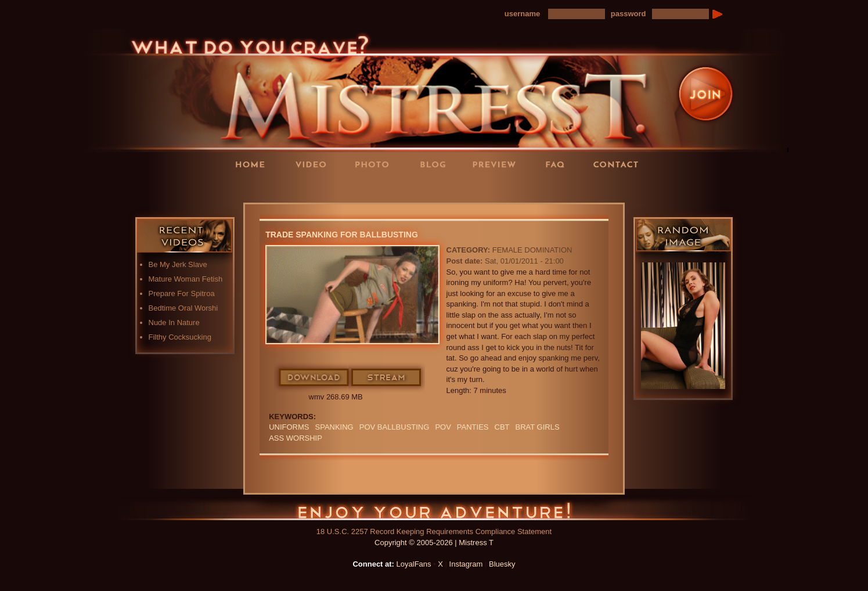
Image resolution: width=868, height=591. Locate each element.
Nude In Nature (174, 322)
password (629, 14)
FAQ (559, 164)
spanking (334, 427)
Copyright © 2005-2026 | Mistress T (434, 543)
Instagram (466, 564)
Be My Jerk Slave (178, 264)
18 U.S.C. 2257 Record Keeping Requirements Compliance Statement (434, 531)
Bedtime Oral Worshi (183, 308)
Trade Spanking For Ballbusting (342, 235)
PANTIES (473, 427)
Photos (376, 164)
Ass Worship (296, 438)
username (522, 14)
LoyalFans (315, 188)
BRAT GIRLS (538, 427)
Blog (437, 164)
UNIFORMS (289, 427)
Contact (620, 164)
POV (443, 427)
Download (314, 378)
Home (254, 164)
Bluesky (502, 564)
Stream (387, 378)
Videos (315, 164)
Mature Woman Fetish (186, 279)
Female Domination (532, 250)
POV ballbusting (395, 427)
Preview (498, 164)
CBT (502, 427)
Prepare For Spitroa (182, 293)
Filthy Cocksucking (180, 337)
